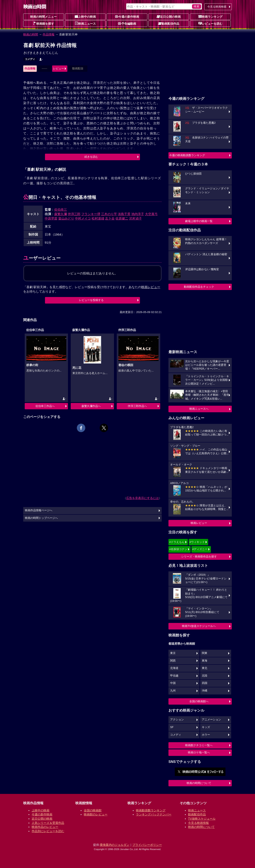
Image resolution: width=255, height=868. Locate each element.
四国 (205, 683)
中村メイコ (83, 218)
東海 (205, 661)
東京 (173, 653)
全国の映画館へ (199, 701)
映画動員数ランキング (151, 810)
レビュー (58, 68)
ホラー (206, 735)
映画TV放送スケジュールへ (199, 626)
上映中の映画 (85, 16)
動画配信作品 (169, 23)
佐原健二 (122, 218)
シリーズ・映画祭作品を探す (199, 557)
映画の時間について (199, 783)
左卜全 (110, 218)
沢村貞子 (136, 218)
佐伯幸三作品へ (45, 406)
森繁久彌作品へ (91, 406)
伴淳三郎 (74, 214)
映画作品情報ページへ (39, 510)
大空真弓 (151, 214)
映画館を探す (43, 23)
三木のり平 (109, 214)
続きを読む (91, 157)
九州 (173, 691)
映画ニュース (85, 23)
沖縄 (205, 691)
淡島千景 (124, 214)
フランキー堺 (91, 214)
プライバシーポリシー (147, 845)
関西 (173, 661)
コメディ (30, 59)
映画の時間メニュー (43, 17)
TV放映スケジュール (202, 819)
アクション (177, 720)
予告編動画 (127, 23)
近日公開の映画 (169, 16)
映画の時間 (31, 34)
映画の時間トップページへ (41, 518)
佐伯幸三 (61, 210)
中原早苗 (51, 218)
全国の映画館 (93, 810)
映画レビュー (199, 523)
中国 (173, 683)
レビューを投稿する (91, 300)
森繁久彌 (61, 214)
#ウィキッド (197, 542)
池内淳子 (138, 214)
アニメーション (211, 720)
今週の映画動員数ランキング (187, 155)
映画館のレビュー (96, 814)
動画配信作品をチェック (199, 287)
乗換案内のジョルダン (115, 845)
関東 (205, 653)
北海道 (174, 668)
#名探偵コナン (178, 549)
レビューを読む (210, 23)
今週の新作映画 (127, 16)
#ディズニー (200, 549)
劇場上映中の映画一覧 (199, 221)
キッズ (206, 727)
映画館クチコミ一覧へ (199, 745)
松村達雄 (98, 218)
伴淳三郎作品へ (137, 406)
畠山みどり (66, 218)
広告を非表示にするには (142, 498)
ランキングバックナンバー (154, 814)
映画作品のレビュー (45, 827)
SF (172, 727)
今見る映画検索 (217, 7)
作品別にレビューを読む (48, 831)
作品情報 (49, 34)
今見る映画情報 (198, 823)
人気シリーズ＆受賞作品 (48, 823)
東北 (205, 668)
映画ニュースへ (199, 409)
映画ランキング (210, 16)
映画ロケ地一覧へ (199, 752)
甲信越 (174, 676)
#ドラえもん (177, 542)
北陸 (205, 676)
